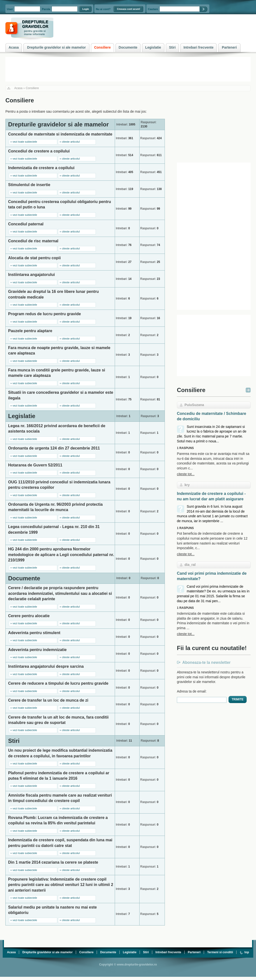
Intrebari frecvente (168, 952)
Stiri (146, 952)
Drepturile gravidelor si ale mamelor (48, 952)
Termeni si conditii (220, 952)
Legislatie (130, 952)
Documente (108, 952)
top (244, 952)
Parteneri (194, 952)
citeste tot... (186, 474)
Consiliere (32, 88)
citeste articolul (71, 142)
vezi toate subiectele (25, 142)
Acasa (18, 88)
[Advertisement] (214, 127)
